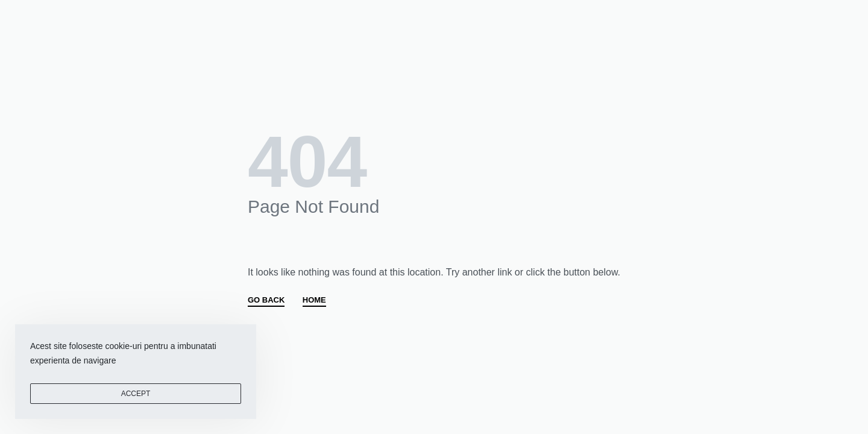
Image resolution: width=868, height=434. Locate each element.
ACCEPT (136, 394)
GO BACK (266, 300)
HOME (314, 300)
